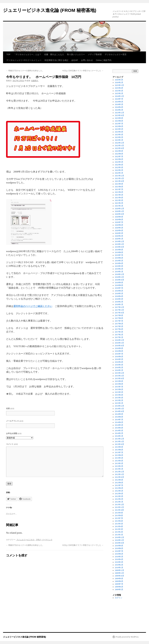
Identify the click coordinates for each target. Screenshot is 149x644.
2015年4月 (119, 395)
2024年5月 (119, 104)
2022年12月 (120, 143)
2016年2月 (119, 368)
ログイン (119, 598)
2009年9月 (119, 579)
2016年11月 (120, 343)
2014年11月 (120, 409)
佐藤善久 (35, 81)
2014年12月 (120, 406)
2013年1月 (119, 469)
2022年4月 (119, 165)
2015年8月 (119, 384)
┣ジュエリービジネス (25, 540)
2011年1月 (119, 535)
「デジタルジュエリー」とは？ (27, 54)
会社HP (75, 60)
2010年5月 (119, 557)
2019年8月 (119, 252)
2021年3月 (119, 200)
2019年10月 (120, 247)
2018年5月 (119, 294)
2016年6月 (119, 357)
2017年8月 (119, 318)
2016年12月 (120, 340)
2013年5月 (119, 458)
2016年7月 (119, 354)
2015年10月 (120, 378)
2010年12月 (120, 537)
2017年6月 (119, 324)
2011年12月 (120, 505)
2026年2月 (119, 83)
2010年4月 (119, 559)
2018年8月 (119, 285)
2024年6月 (119, 102)
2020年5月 (119, 228)
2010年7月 (119, 551)
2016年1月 (119, 370)
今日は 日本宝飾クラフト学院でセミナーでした (83, 71)
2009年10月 (120, 576)
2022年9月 (119, 151)
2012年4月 (119, 494)
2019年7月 (119, 255)
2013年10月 (120, 444)
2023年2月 (119, 137)
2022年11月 (120, 146)
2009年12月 (120, 570)
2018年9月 (119, 283)
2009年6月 (119, 587)
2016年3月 (119, 365)
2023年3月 (119, 135)
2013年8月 (119, 450)
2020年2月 (119, 236)
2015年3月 (119, 398)
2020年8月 (119, 220)
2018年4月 (119, 296)
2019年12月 (120, 241)
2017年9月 (119, 315)
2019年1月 (119, 272)
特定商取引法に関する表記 (56, 60)
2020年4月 (119, 231)
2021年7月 (119, 189)
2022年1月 (119, 173)
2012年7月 (119, 485)
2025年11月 (120, 85)
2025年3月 (119, 91)
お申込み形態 (14, 433)
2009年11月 (120, 573)
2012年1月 (119, 502)
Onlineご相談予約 (104, 60)
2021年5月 (119, 195)
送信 (9, 484)
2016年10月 (120, 346)
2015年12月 (120, 373)
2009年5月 (119, 589)
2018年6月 (119, 291)
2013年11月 (120, 442)
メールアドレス (15, 421)
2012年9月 (119, 480)
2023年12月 (120, 113)
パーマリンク (47, 540)
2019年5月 (119, 261)
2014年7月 (119, 420)
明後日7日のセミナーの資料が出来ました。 (25, 71)
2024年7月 (119, 99)
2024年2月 (119, 110)
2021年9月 (119, 184)
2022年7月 (119, 157)
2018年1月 (119, 304)
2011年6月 (119, 521)
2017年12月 (120, 307)
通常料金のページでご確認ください (33, 306)
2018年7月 (119, 288)
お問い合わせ (87, 60)
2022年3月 (119, 167)
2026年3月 (119, 80)
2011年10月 (120, 510)
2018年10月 (120, 280)
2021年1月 (119, 206)
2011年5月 (119, 524)
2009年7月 (119, 584)
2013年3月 (119, 463)
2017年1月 (119, 337)
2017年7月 (119, 321)
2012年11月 (120, 474)
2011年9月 (119, 513)
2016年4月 (119, 362)
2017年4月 (119, 329)
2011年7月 (119, 518)
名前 (10, 408)
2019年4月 (119, 263)
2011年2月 (119, 532)
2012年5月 (119, 491)
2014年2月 (119, 433)
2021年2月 (119, 203)
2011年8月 (119, 516)
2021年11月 (120, 178)
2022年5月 (119, 162)
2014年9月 (119, 414)
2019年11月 (120, 244)
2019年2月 (119, 269)
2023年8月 (119, 121)
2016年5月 (119, 359)
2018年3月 (119, 299)
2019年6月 (119, 258)
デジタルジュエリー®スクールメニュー (24, 60)
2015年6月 (119, 389)
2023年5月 (119, 129)
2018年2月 (119, 302)
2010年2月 (119, 565)
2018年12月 (120, 274)
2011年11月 (119, 507)
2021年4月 (119, 198)
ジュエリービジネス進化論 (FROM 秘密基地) (50, 10)
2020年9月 (119, 217)
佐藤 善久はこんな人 (54, 54)
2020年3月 (119, 233)
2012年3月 (119, 496)
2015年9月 (119, 381)
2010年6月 (119, 554)
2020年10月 (120, 214)
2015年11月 (120, 376)
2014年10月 (120, 411)
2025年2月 (119, 93)
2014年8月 (119, 417)
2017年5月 (119, 326)
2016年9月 (119, 348)
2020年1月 (119, 239)
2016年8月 (119, 351)
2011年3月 (119, 529)
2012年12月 (120, 472)
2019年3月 (119, 266)
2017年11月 (120, 310)
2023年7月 (119, 124)
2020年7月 (119, 222)
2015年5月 (119, 392)
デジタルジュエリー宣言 (116, 54)
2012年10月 (120, 477)
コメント (12, 444)
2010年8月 (119, 548)
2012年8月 (119, 483)
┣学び (38, 540)
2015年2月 (119, 400)
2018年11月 (120, 277)
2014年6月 (119, 422)
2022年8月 (119, 154)
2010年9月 (119, 546)
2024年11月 (120, 96)
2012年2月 (119, 499)
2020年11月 (120, 211)
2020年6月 (119, 225)
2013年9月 (119, 447)
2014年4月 (119, 428)
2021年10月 (120, 181)
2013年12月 (120, 439)
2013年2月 (119, 466)
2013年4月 (119, 461)
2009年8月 (119, 581)
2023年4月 (119, 132)
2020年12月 (120, 209)
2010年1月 (119, 568)
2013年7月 (119, 452)
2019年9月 (119, 250)
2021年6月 (119, 192)
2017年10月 (120, 313)
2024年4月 (119, 107)
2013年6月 (119, 455)
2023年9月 (119, 118)
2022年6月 (119, 159)
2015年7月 (119, 387)
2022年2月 (119, 170)
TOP (8, 54)
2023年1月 (119, 140)
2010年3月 (119, 562)
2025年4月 (119, 88)
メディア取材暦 (95, 54)
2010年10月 (120, 543)
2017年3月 (119, 332)
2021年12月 (120, 176)
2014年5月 (119, 425)
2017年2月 (119, 335)
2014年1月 (119, 436)
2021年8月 (119, 187)
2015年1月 (119, 403)
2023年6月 (119, 126)
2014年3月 (119, 431)
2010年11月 (120, 540)
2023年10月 (120, 115)
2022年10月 (120, 148)
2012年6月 (119, 488)
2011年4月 (119, 526)
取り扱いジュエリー (76, 54)
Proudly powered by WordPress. (127, 637)
